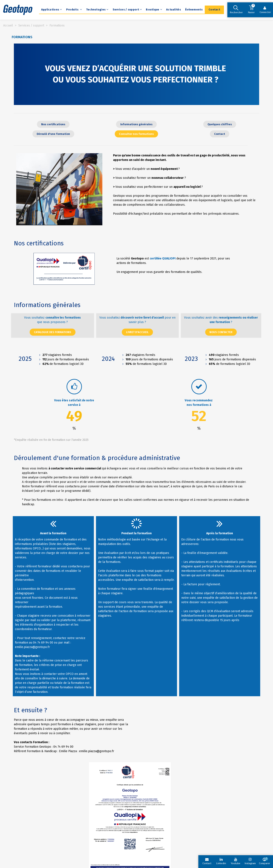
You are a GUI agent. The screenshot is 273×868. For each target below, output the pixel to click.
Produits (73, 9)
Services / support (126, 9)
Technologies (96, 9)
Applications (50, 9)
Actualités (174, 9)
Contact (214, 9)
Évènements (194, 9)
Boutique (152, 9)
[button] (53, 124)
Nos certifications (39, 243)
